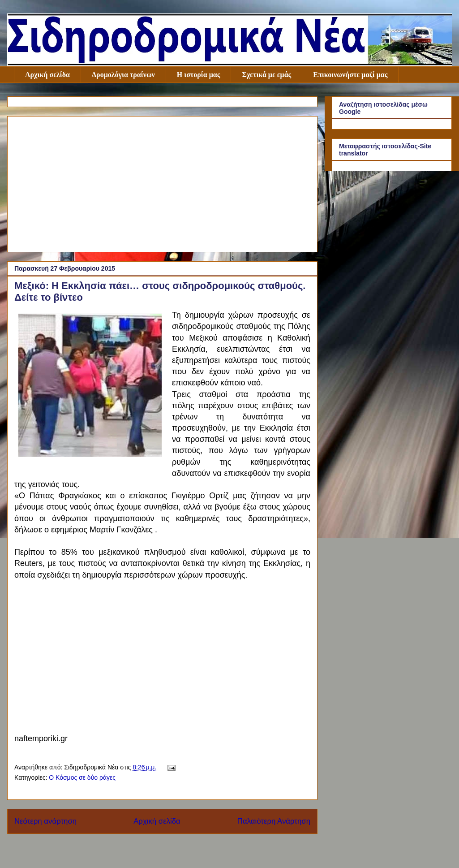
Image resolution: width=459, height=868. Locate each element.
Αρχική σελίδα (47, 75)
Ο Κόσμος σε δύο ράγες (82, 777)
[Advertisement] (162, 182)
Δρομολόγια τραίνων (123, 75)
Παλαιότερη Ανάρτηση (274, 821)
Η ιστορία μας (199, 75)
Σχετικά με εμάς (266, 75)
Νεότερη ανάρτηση (45, 821)
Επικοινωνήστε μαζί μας (350, 75)
